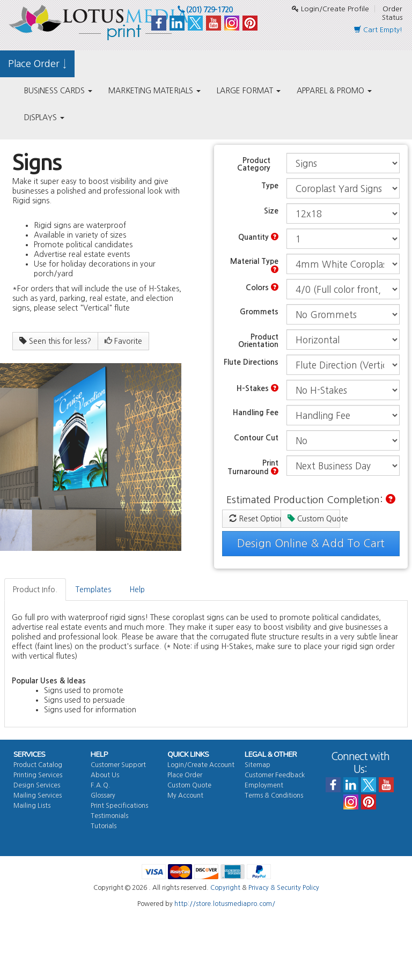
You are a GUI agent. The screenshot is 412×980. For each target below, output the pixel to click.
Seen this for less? (55, 341)
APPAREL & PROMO (334, 91)
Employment (264, 785)
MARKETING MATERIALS (154, 91)
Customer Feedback (275, 775)
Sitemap (257, 765)
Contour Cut (256, 438)
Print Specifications (119, 806)
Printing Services (38, 775)
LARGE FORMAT (249, 91)
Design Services (37, 785)
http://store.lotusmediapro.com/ (225, 904)
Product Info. (35, 590)
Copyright (225, 888)
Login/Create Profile (330, 9)
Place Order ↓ (37, 64)
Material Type (254, 265)
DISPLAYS (44, 117)
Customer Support (118, 765)
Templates (93, 590)
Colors (262, 287)
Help (137, 590)
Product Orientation (258, 341)
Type (270, 186)
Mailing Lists (32, 806)
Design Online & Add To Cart (311, 543)
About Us (105, 775)
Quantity (258, 237)
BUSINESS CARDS (58, 91)
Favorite (123, 341)
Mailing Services (38, 795)
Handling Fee (256, 412)
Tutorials (104, 826)
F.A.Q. (101, 785)
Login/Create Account (201, 765)
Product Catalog (38, 765)
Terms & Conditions (274, 795)
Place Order (185, 775)
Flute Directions (251, 362)
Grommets (259, 312)
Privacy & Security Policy (284, 888)
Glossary (103, 795)
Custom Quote (314, 518)
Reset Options (255, 518)
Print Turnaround (253, 467)
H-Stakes (257, 388)
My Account (185, 795)
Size (271, 211)
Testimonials (109, 816)
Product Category (254, 164)
